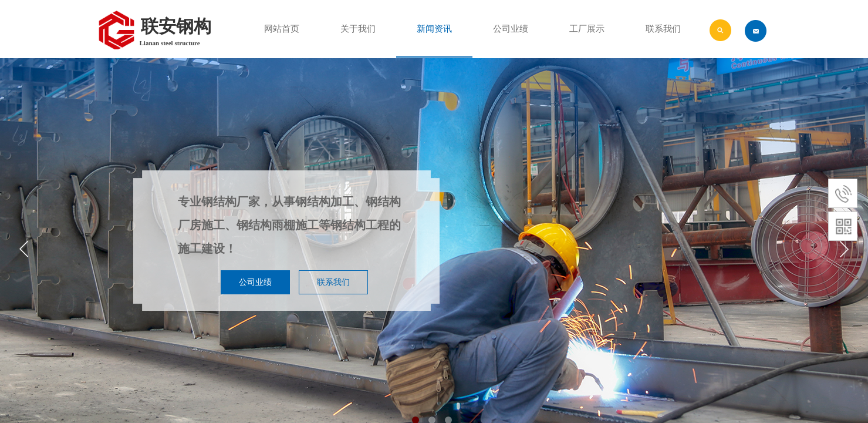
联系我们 (663, 29)
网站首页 (282, 29)
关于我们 (358, 29)
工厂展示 (587, 29)
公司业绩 (511, 29)
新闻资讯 (434, 29)
